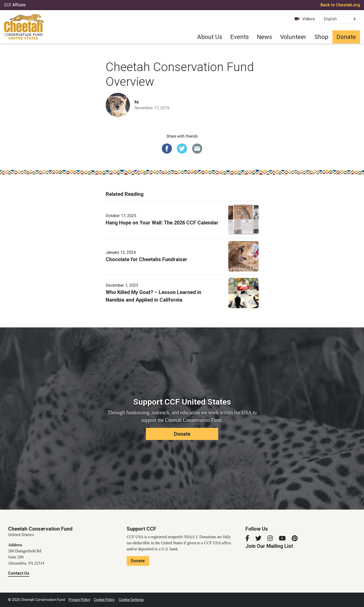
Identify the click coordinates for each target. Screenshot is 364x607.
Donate (346, 37)
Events (240, 37)
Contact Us (19, 573)
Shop (321, 37)
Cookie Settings (131, 600)
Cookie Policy (104, 600)
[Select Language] (340, 19)
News (264, 37)
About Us (210, 37)
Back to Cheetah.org (340, 5)
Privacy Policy (79, 600)
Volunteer (293, 37)
